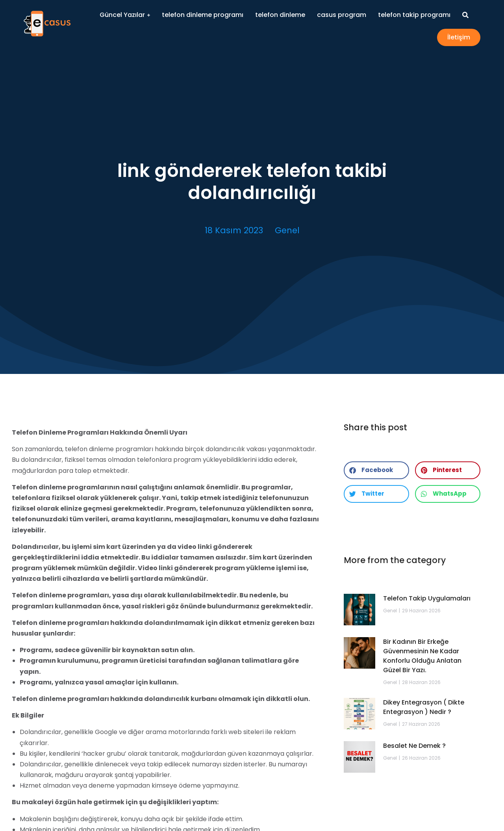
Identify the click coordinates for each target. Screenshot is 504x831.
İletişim (459, 37)
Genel (287, 230)
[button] (376, 470)
